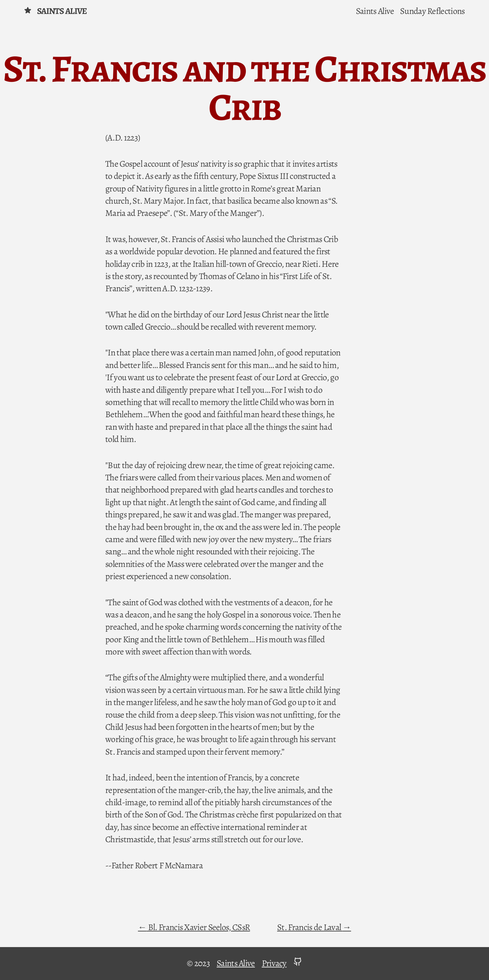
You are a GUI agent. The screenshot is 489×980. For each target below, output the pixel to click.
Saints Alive (55, 11)
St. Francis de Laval (310, 927)
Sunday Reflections (432, 11)
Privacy (274, 963)
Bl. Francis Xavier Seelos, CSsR (198, 927)
